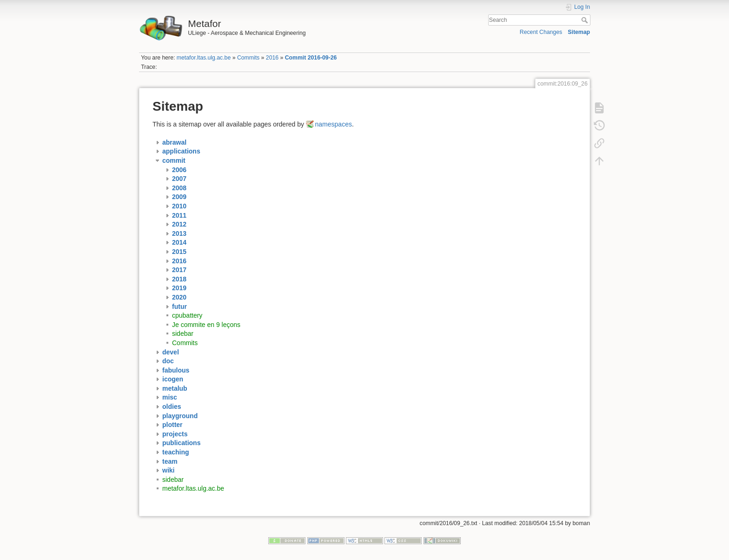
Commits (248, 58)
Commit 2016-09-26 (311, 58)
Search (586, 20)
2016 (272, 58)
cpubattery (187, 315)
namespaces (334, 124)
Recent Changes (541, 32)
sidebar (183, 333)
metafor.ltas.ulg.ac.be (204, 58)
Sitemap (579, 32)
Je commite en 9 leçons (206, 325)
